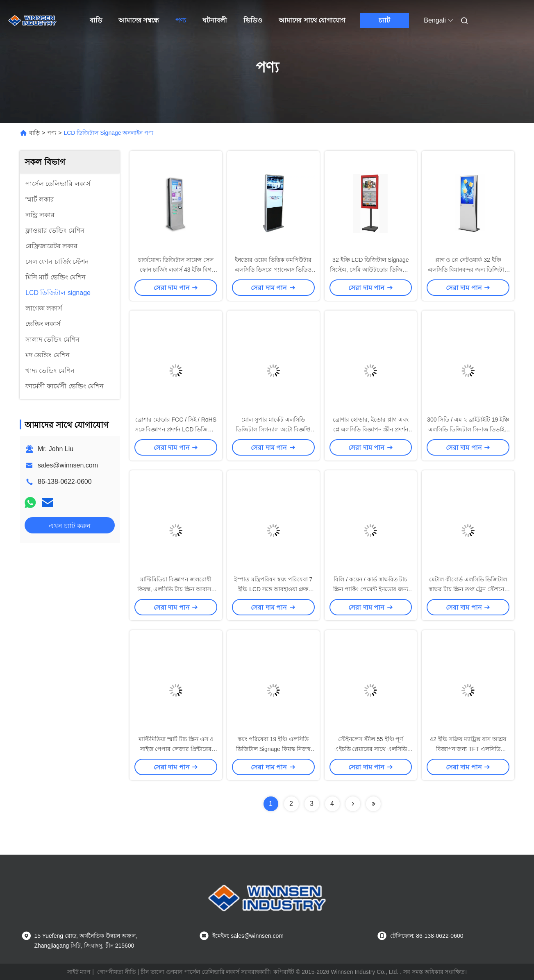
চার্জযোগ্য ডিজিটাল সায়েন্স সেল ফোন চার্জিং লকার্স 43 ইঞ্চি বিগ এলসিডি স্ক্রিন (176, 270)
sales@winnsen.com (68, 465)
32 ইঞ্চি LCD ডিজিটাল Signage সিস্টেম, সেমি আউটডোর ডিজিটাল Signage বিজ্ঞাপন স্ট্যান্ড (371, 270)
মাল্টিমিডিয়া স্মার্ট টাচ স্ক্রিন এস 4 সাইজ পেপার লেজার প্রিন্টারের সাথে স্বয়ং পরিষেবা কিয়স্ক (176, 749)
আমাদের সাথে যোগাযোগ (312, 20)
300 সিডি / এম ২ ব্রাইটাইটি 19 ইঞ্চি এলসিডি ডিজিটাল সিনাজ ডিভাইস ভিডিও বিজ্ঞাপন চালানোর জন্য (468, 429)
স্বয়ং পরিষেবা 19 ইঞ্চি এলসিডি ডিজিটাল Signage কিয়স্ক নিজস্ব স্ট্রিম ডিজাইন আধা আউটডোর (273, 749)
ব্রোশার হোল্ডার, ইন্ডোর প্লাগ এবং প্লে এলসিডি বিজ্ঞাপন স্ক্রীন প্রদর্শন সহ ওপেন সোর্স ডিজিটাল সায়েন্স (371, 429)
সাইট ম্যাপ (79, 972)
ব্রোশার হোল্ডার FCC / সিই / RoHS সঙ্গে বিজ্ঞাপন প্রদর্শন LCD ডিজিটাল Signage (176, 429)
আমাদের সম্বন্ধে (139, 20)
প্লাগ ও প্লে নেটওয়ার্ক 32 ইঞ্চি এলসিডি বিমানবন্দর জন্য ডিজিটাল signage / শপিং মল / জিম (468, 270)
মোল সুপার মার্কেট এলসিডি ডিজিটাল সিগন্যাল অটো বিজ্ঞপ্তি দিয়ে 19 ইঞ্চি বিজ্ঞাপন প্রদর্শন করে (273, 429)
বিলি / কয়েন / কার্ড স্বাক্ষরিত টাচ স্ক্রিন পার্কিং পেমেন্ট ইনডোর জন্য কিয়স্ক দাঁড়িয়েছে (371, 589)
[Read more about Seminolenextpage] (353, 804)
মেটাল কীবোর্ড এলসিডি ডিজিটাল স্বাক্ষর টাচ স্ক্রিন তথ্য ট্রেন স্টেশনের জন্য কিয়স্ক (468, 589)
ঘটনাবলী (215, 20)
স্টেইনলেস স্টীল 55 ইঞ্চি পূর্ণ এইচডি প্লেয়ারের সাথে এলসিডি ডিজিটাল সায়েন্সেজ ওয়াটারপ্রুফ (371, 749)
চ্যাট (384, 20)
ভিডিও (253, 20)
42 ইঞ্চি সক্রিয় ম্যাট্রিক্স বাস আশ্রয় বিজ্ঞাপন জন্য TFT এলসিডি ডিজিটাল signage (468, 749)
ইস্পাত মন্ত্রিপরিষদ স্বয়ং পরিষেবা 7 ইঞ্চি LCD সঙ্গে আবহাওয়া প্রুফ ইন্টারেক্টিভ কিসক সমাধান (273, 589)
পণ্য (181, 20)
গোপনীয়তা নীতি (117, 972)
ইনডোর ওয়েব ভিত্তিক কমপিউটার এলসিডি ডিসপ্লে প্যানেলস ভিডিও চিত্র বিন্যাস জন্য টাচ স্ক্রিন (273, 270)
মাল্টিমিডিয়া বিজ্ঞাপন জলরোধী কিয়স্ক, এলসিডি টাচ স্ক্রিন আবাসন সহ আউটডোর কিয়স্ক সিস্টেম (176, 589)
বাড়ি (96, 20)
